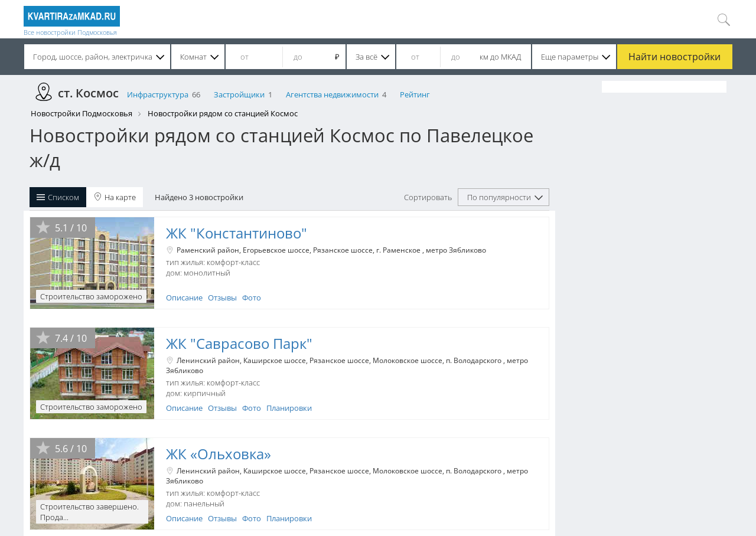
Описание (184, 298)
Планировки (289, 408)
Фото (252, 298)
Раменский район (208, 250)
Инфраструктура (158, 94)
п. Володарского (475, 360)
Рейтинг (415, 94)
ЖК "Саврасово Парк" (239, 343)
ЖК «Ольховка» (219, 454)
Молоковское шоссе (408, 360)
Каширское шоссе (275, 360)
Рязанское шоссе (343, 250)
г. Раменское (399, 250)
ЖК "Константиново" (237, 233)
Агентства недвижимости (332, 94)
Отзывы (222, 298)
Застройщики (239, 94)
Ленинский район (208, 360)
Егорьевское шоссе (276, 250)
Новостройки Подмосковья (82, 113)
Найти (674, 57)
